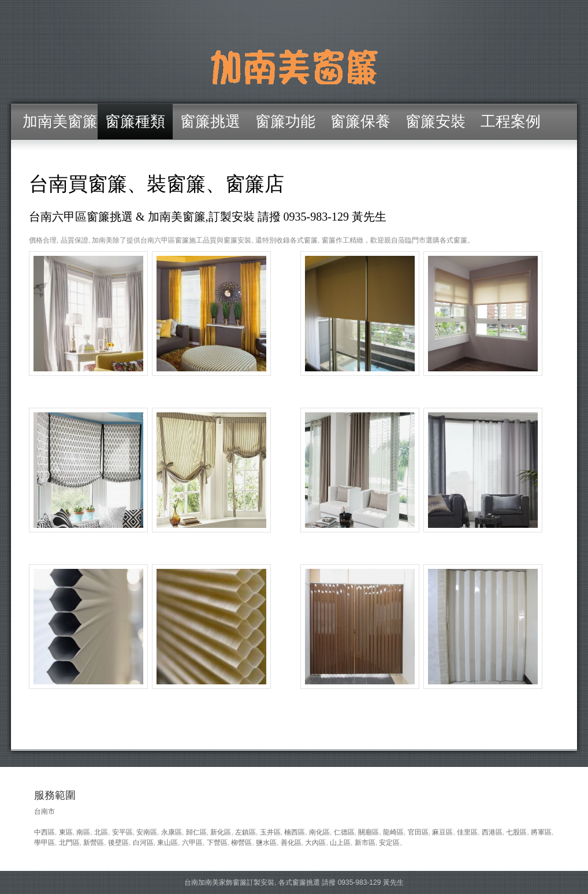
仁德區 (344, 832)
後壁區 (118, 843)
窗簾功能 (285, 121)
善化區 (291, 843)
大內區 (315, 843)
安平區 (122, 832)
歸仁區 (196, 832)
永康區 (172, 832)
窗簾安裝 (436, 121)
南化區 (319, 832)
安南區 (147, 832)
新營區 (94, 843)
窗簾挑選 (210, 121)
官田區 (418, 832)
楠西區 (295, 832)
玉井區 (270, 832)
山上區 (340, 843)
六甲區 (192, 843)
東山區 (168, 843)
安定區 (389, 843)
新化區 (221, 832)
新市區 (365, 843)
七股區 (516, 832)
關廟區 (369, 832)
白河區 (143, 843)
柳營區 (241, 843)
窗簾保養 (360, 121)
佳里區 (467, 832)
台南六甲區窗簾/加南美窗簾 (294, 66)
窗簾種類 (135, 121)
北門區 (69, 843)
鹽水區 (266, 843)
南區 (83, 832)
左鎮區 (245, 832)
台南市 (44, 811)
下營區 (217, 843)
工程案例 (511, 121)
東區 (66, 832)
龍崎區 (393, 832)
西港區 (492, 832)
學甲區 (44, 843)
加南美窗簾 (60, 121)
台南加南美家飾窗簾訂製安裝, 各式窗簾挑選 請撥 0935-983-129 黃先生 (294, 882)
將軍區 (541, 832)
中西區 (44, 832)
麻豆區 (442, 832)
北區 (101, 832)
